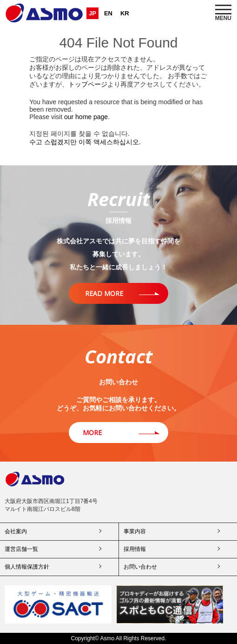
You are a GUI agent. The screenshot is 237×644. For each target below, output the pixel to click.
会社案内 (16, 531)
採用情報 (135, 549)
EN (108, 13)
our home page (86, 117)
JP (92, 13)
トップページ (88, 84)
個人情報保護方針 (27, 567)
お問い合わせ (140, 567)
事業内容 (135, 531)
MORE (92, 433)
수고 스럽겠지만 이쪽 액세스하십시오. (85, 142)
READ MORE (104, 293)
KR (125, 13)
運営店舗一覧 (21, 549)
